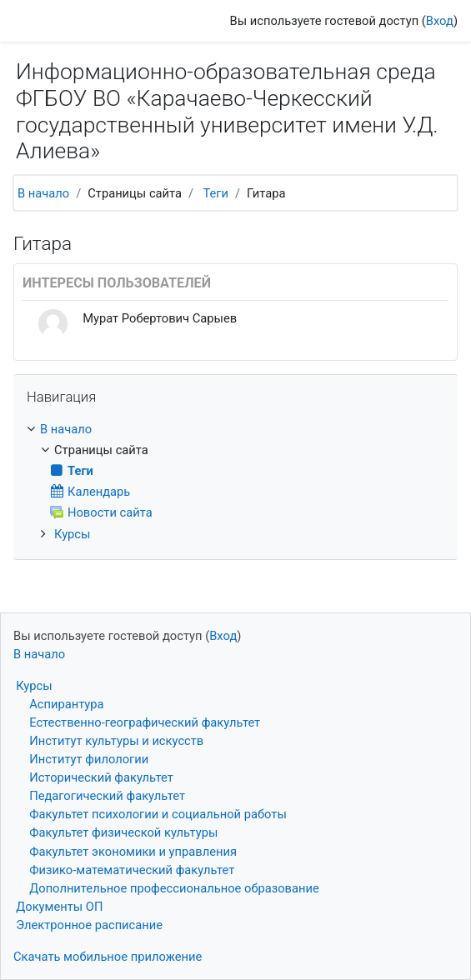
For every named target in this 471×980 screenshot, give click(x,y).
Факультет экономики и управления (133, 852)
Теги (215, 193)
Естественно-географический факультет (145, 722)
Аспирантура (66, 704)
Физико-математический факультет (132, 870)
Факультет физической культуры (123, 832)
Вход (440, 21)
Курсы (73, 534)
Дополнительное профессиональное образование (174, 888)
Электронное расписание (89, 925)
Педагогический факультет (107, 796)
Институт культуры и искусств (116, 741)
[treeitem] (235, 429)
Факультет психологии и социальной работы (158, 814)
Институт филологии (89, 759)
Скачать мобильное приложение (108, 957)
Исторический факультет (101, 777)
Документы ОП (59, 907)
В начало (43, 193)
